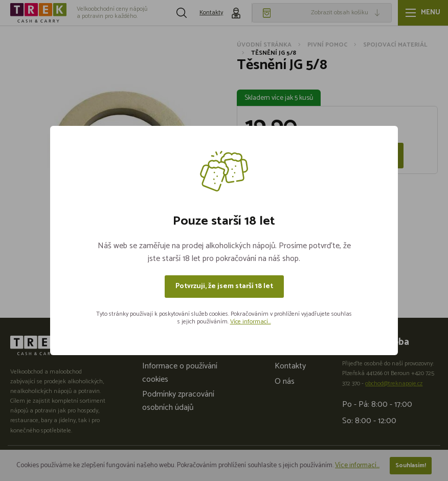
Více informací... (251, 322)
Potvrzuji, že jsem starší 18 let (224, 286)
